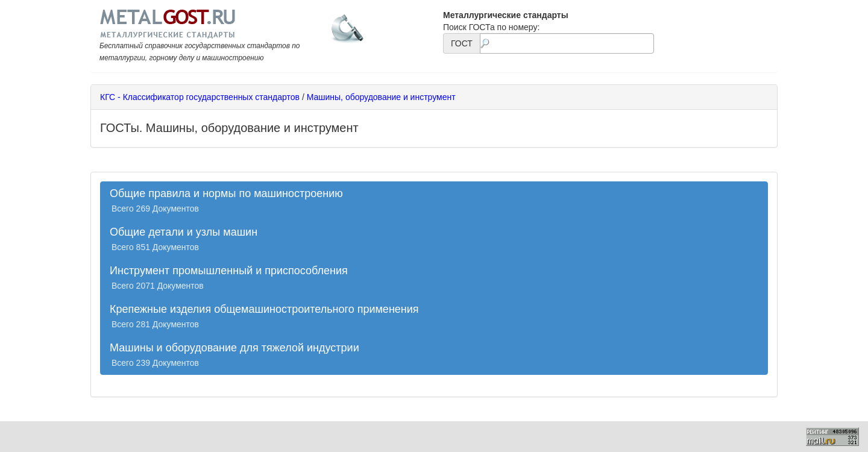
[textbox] (567, 43)
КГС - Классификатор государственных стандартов (200, 97)
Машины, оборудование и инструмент (381, 97)
